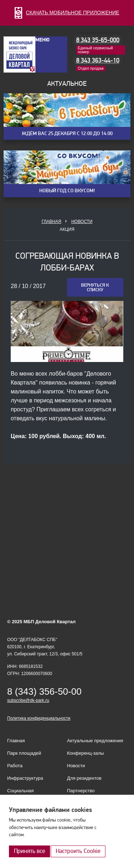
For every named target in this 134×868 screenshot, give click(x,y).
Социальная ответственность (25, 793)
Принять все (29, 851)
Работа (15, 766)
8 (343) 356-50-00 (44, 691)
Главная (51, 222)
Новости (82, 222)
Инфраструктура (25, 778)
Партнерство (81, 791)
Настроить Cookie (78, 851)
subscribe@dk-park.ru (28, 700)
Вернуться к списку (95, 287)
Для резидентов (84, 778)
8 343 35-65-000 (98, 40)
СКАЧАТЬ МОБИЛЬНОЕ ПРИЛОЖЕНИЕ (67, 13)
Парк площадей (24, 753)
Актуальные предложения (95, 741)
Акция (67, 229)
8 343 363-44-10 (98, 61)
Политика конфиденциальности (39, 718)
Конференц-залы (86, 753)
